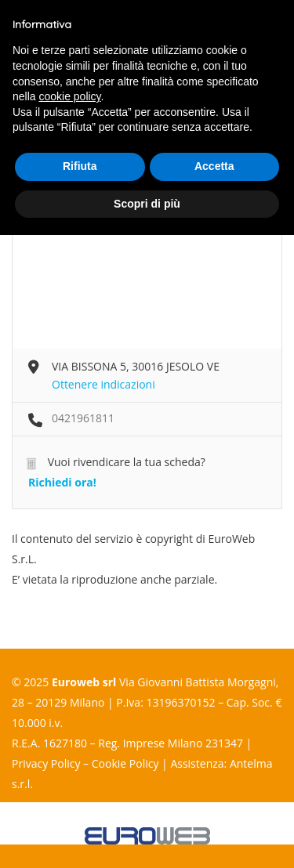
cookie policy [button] (69, 96)
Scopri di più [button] (147, 204)
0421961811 (83, 418)
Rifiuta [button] (80, 166)
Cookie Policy (125, 763)
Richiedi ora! (62, 482)
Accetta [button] (214, 166)
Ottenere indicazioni (103, 384)
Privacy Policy (46, 763)
